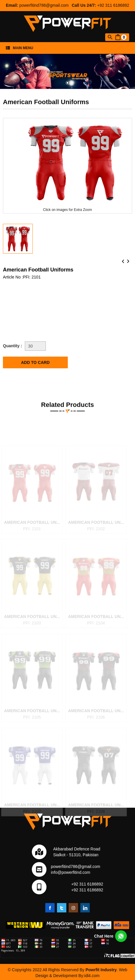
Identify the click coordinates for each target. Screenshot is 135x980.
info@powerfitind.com (71, 872)
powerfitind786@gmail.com (44, 5)
